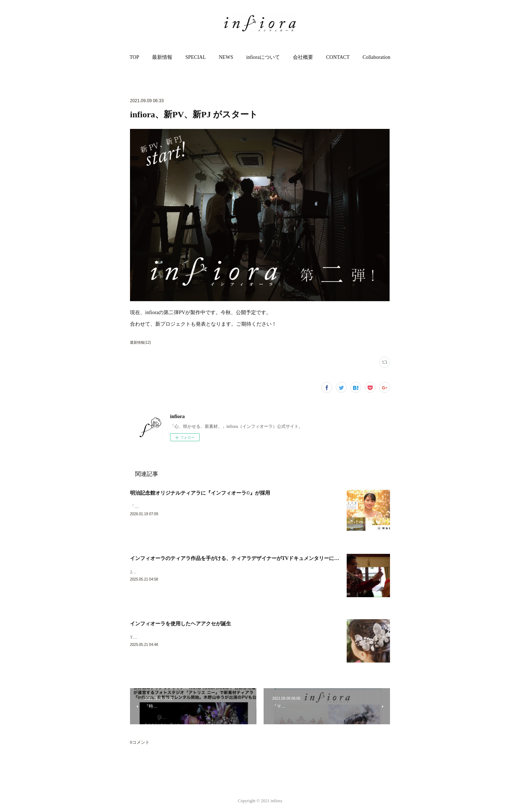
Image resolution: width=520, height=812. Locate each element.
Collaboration (376, 57)
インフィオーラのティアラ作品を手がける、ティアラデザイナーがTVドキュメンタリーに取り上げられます (252, 558)
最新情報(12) (140, 342)
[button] (134, 57)
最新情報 (162, 57)
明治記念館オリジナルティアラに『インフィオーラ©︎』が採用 (200, 493)
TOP (134, 57)
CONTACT (338, 57)
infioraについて (263, 57)
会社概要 (303, 57)
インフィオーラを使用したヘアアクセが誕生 (181, 624)
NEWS (226, 57)
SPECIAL (196, 57)
